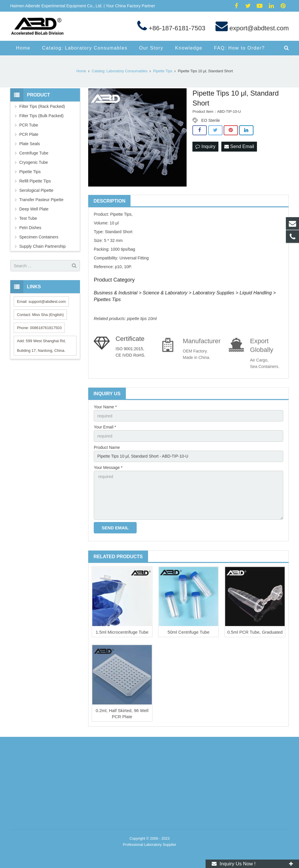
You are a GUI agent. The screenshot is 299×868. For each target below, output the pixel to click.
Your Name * (105, 407)
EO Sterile (211, 120)
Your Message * (108, 468)
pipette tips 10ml (142, 319)
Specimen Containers (39, 237)
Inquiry (205, 146)
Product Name (107, 447)
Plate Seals (30, 144)
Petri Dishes (30, 228)
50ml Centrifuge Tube (188, 632)
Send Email (239, 146)
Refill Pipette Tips (35, 181)
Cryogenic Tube (34, 162)
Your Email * (105, 427)
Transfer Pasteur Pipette (41, 200)
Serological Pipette (36, 190)
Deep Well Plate (34, 209)
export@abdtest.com (258, 28)
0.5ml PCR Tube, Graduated (255, 632)
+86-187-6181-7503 (176, 28)
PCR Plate (29, 134)
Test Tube (28, 218)
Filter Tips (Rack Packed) (42, 106)
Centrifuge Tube (34, 153)
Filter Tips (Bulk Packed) (41, 116)
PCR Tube (29, 125)
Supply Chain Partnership (42, 246)
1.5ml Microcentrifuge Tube (122, 632)
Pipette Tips (30, 172)
